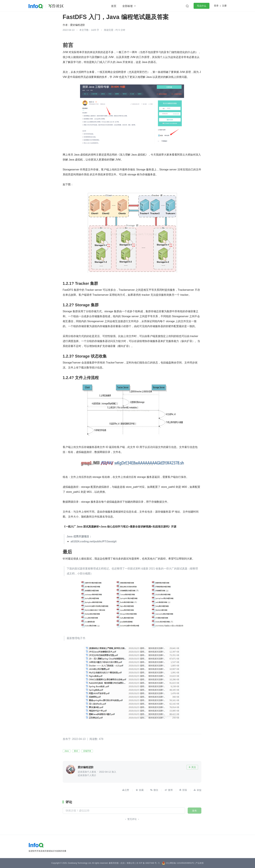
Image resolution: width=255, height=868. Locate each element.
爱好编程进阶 (78, 25)
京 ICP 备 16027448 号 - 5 (148, 863)
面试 (76, 751)
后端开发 (87, 751)
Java (67, 751)
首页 (114, 6)
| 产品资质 (199, 863)
